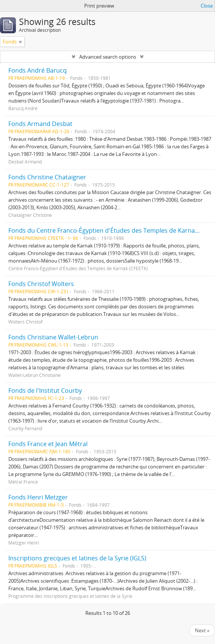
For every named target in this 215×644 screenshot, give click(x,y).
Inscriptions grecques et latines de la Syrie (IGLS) (77, 558)
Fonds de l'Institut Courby (45, 390)
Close (207, 6)
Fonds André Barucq (38, 70)
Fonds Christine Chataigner (47, 177)
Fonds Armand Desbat (40, 124)
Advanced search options (108, 57)
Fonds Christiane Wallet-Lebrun (53, 337)
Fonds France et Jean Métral (48, 444)
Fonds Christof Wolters (41, 284)
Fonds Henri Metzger (38, 497)
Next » (202, 630)
